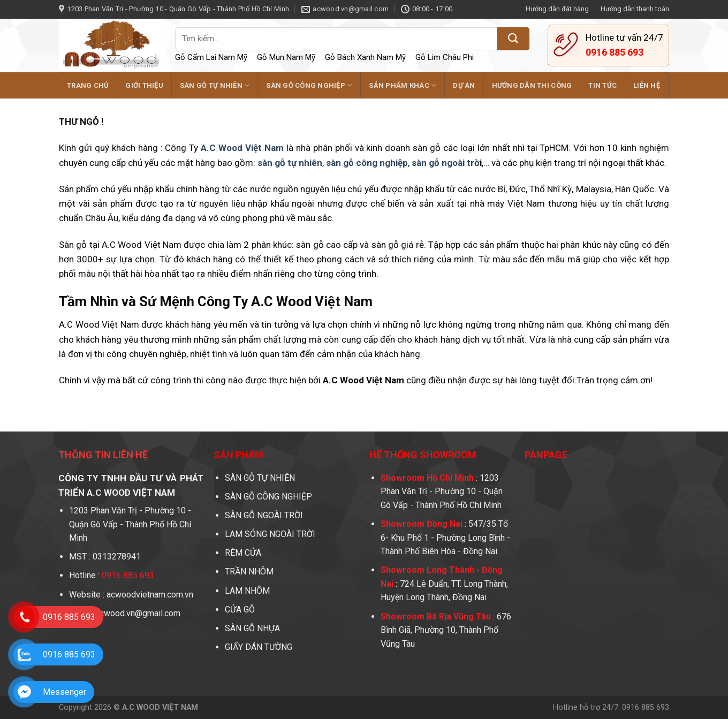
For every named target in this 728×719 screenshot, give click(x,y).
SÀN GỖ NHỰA (253, 628)
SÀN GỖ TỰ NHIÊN (215, 85)
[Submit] (513, 39)
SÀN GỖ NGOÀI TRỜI (264, 515)
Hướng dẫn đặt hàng (557, 9)
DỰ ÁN (464, 85)
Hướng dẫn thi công (532, 85)
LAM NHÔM (248, 591)
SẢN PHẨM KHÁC (403, 85)
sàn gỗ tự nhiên (290, 163)
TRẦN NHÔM (249, 572)
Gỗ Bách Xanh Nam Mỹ (365, 57)
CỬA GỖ (240, 610)
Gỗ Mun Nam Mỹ (286, 57)
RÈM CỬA (243, 553)
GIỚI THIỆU (144, 85)
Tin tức (602, 85)
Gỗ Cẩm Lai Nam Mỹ (211, 57)
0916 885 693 (69, 617)
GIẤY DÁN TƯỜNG (259, 647)
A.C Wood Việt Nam (242, 148)
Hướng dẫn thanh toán (635, 9)
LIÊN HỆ (647, 85)
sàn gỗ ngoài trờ (446, 163)
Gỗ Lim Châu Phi (445, 57)
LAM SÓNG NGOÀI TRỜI (270, 534)
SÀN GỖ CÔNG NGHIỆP (309, 85)
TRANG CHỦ (88, 85)
